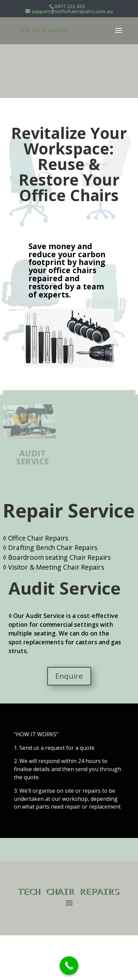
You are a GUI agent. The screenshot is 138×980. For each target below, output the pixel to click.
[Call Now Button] (69, 966)
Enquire (69, 676)
